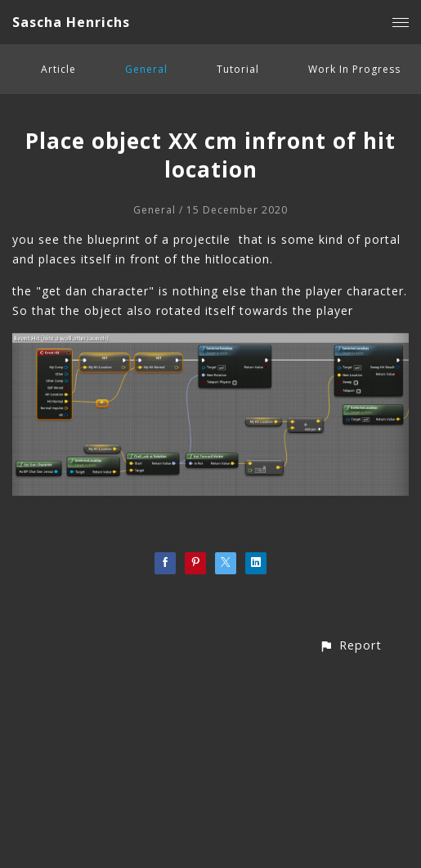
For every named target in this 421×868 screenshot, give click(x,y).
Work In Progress (354, 69)
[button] (350, 645)
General (146, 69)
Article (58, 69)
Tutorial (238, 69)
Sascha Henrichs (71, 22)
